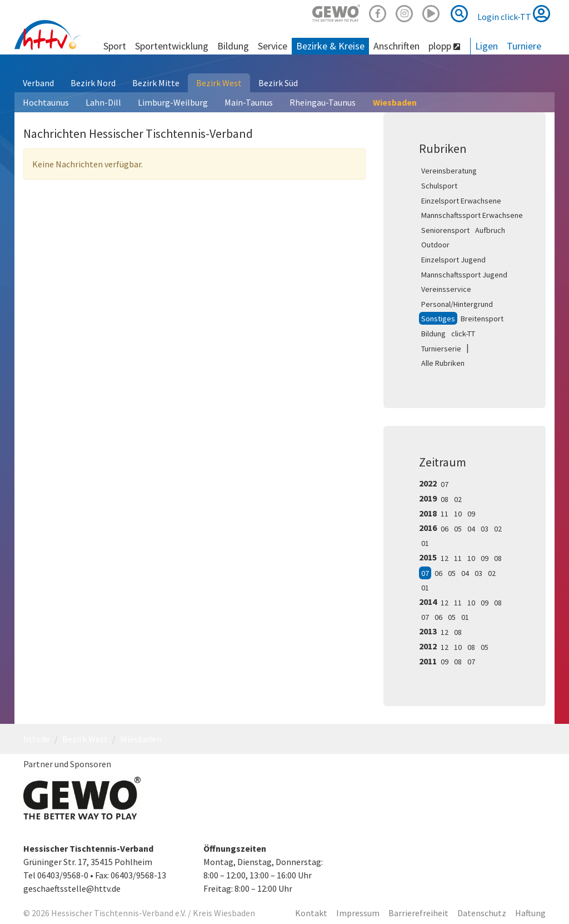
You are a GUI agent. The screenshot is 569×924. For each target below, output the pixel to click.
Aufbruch (490, 230)
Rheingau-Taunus (323, 102)
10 (458, 514)
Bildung (433, 334)
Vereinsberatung (449, 171)
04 (471, 529)
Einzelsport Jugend (453, 260)
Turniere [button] (524, 46)
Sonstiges (438, 319)
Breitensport (482, 319)
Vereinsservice (446, 289)
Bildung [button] (233, 46)
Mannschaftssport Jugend (464, 275)
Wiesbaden (395, 102)
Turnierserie (441, 349)
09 (471, 514)
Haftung (530, 913)
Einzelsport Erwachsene (461, 201)
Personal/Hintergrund (457, 304)
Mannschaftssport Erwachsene (472, 215)
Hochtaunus (46, 102)
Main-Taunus (249, 102)
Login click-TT (514, 13)
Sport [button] (115, 46)
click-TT (463, 334)
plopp (444, 46)
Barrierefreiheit (418, 913)
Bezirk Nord (93, 83)
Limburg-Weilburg (173, 102)
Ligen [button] (486, 46)
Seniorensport (445, 230)
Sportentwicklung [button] (172, 46)
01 (425, 543)
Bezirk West (219, 83)
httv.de (37, 739)
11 (445, 514)
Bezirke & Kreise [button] (330, 46)
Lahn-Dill (103, 102)
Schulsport (439, 186)
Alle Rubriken (443, 363)
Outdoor (435, 245)
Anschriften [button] (396, 46)
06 (445, 529)
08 (445, 499)
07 (445, 484)
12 (445, 558)
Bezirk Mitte (156, 83)
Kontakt (311, 913)
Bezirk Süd (278, 83)
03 (485, 529)
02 (458, 499)
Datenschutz (482, 913)
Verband (38, 83)
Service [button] (273, 46)
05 (458, 529)
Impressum (358, 913)
